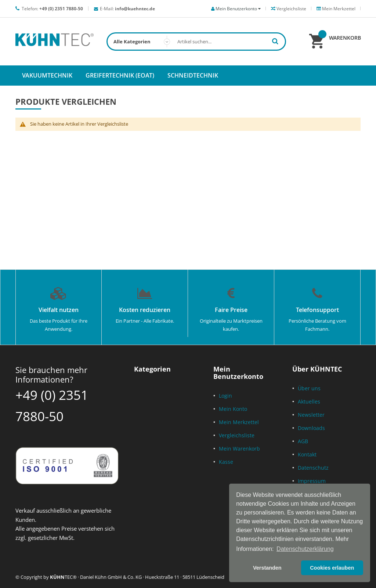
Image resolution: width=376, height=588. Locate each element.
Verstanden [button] (267, 568)
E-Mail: (127, 9)
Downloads (311, 428)
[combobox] (196, 42)
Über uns (309, 388)
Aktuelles (309, 401)
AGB (303, 441)
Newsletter (311, 415)
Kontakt (307, 454)
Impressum (312, 481)
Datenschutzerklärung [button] (305, 549)
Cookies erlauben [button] (332, 568)
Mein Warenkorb (239, 449)
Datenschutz (313, 468)
